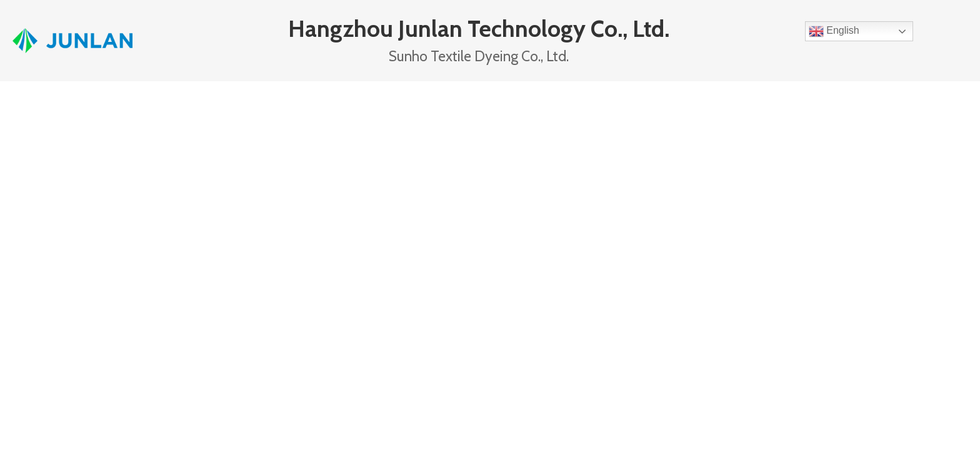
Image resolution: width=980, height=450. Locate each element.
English (834, 31)
